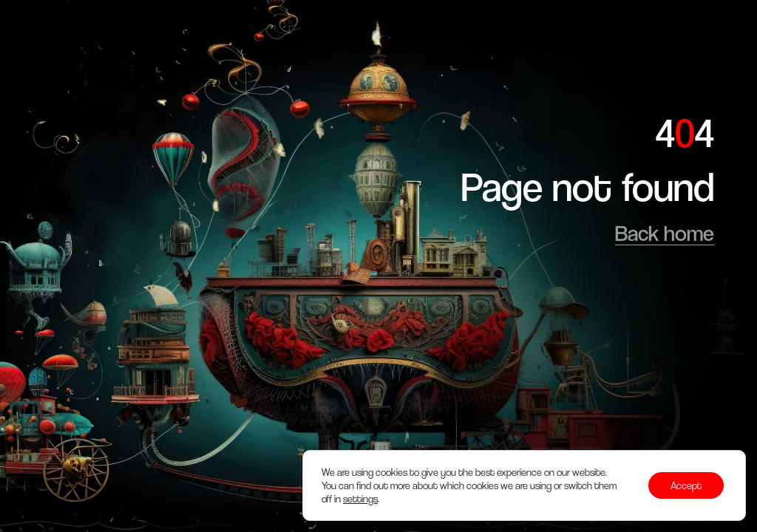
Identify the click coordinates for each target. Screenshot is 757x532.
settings (360, 499)
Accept (686, 485)
